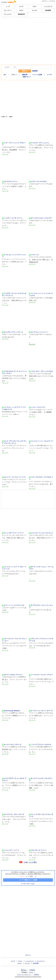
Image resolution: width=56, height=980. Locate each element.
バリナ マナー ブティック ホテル (41, 371)
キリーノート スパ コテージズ (13, 605)
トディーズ (34, 255)
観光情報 (48, 10)
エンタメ (35, 10)
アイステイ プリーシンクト (39, 143)
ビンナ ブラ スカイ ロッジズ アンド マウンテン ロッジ (14, 442)
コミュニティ (8, 14)
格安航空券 (21, 14)
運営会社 (24, 970)
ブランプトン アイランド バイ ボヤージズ (41, 640)
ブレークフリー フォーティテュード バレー (14, 640)
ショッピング (48, 6)
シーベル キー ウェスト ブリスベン (41, 676)
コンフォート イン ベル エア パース (41, 442)
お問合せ (36, 975)
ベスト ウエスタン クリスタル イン (41, 478)
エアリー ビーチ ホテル (38, 182)
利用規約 (32, 970)
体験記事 (25, 75)
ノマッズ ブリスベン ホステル (40, 745)
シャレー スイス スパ (37, 407)
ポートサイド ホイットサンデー (41, 218)
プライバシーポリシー (24, 975)
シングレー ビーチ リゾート (12, 218)
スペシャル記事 (37, 75)
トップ (8, 6)
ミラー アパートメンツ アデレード (14, 144)
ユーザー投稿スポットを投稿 (28, 880)
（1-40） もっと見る (30, 862)
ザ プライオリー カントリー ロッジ (41, 606)
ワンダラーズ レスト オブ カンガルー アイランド (14, 294)
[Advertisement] (28, 35)
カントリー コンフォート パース (14, 477)
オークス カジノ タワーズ (12, 745)
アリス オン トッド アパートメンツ (14, 256)
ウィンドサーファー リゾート (13, 533)
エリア (21, 6)
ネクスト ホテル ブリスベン (12, 675)
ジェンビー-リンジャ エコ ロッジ (41, 533)
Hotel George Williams (11, 711)
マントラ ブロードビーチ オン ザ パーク (41, 815)
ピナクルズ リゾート (10, 182)
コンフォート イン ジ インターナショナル (41, 294)
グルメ (35, 6)
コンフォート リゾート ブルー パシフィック (14, 568)
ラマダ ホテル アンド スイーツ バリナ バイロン (14, 372)
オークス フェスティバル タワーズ (41, 779)
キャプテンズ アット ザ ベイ (13, 332)
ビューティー (8, 10)
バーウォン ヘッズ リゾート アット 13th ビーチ (14, 408)
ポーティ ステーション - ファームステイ (41, 568)
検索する (25, 71)
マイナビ (52, 1)
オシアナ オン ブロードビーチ (13, 814)
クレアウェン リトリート (38, 332)
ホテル (21, 10)
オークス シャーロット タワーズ (41, 711)
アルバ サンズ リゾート (38, 850)
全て (5, 75)
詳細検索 (35, 71)
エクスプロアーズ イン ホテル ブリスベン (14, 779)
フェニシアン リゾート (11, 850)
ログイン (45, 1)
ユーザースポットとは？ (28, 884)
